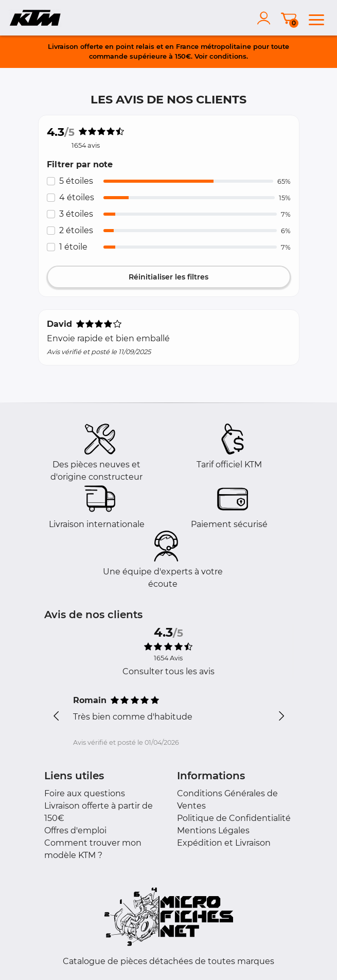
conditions (228, 56)
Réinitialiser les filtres (168, 277)
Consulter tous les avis (168, 671)
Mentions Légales (213, 830)
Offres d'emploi (75, 830)
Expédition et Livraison (224, 843)
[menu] (316, 18)
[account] (266, 18)
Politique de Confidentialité (234, 818)
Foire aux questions (85, 793)
